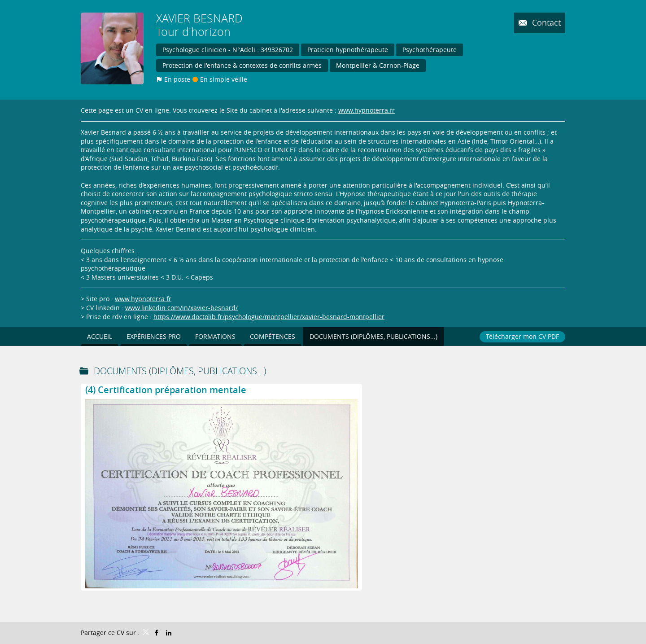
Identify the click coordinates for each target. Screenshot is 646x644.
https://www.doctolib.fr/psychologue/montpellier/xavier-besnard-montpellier (269, 317)
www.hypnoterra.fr (367, 110)
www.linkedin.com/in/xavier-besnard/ (181, 308)
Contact (545, 22)
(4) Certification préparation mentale (166, 390)
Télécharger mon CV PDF (522, 336)
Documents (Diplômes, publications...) (180, 371)
